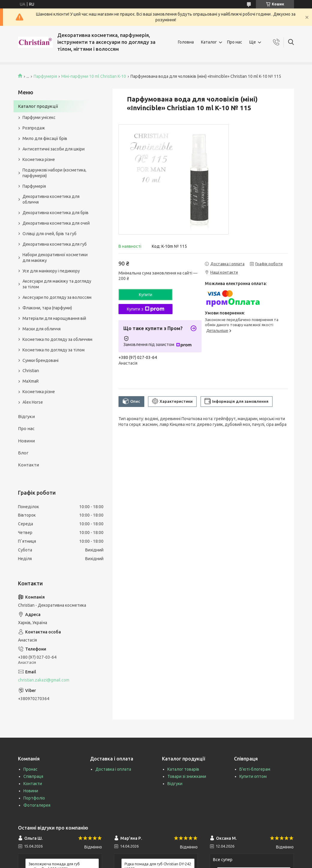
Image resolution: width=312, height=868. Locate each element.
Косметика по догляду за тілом (54, 350)
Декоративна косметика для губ (55, 244)
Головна (186, 42)
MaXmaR (31, 381)
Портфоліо (34, 798)
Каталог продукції (38, 106)
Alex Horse (33, 402)
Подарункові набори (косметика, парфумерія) (54, 173)
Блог (23, 453)
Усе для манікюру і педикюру (51, 271)
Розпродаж (34, 128)
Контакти (28, 465)
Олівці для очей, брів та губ (49, 234)
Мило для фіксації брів (45, 138)
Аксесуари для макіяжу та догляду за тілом (57, 284)
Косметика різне (39, 159)
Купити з (145, 309)
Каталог (209, 42)
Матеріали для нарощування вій (54, 318)
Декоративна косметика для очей (56, 223)
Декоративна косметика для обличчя (51, 199)
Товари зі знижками (187, 776)
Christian (31, 371)
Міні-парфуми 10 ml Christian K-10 (94, 76)
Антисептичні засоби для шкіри (54, 149)
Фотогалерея (37, 805)
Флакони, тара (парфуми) (47, 308)
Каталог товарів (183, 769)
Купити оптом (253, 776)
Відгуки (26, 416)
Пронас (30, 769)
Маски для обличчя (42, 329)
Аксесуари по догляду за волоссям (57, 297)
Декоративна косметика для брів (55, 213)
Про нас (235, 42)
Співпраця (33, 776)
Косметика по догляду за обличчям (57, 339)
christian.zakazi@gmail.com (44, 680)
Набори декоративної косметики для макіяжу (55, 258)
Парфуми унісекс (39, 117)
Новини (26, 441)
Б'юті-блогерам (255, 769)
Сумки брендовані (40, 360)
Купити (146, 295)
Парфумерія (45, 76)
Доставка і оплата (113, 769)
